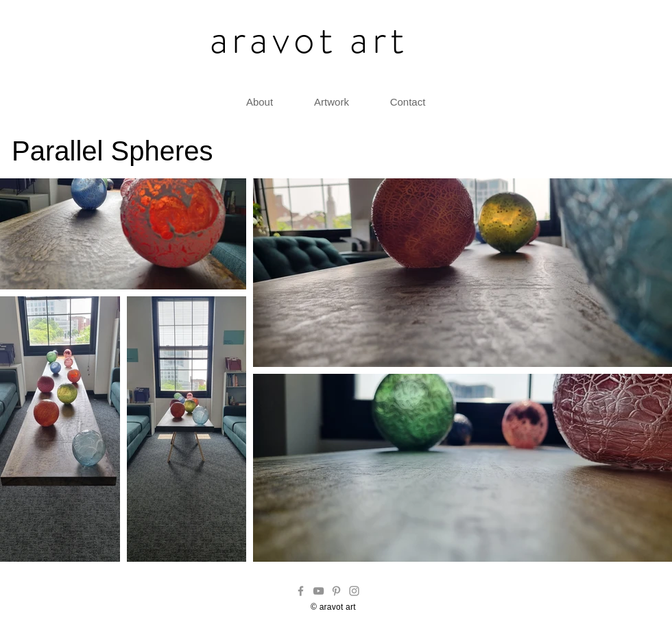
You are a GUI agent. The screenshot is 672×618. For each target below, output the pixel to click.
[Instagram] (354, 591)
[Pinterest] (336, 591)
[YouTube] (319, 591)
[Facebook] (301, 591)
